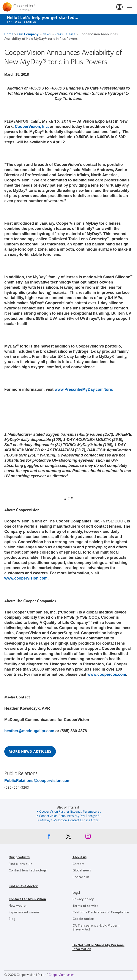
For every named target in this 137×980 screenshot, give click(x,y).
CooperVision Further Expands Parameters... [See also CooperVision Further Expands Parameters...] (70, 811)
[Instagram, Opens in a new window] (88, 837)
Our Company (28, 34)
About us (80, 857)
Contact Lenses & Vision (27, 899)
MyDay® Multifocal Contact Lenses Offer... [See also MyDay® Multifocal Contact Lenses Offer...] (70, 820)
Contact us (81, 877)
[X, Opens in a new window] (69, 837)
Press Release (65, 34)
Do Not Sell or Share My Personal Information (98, 947)
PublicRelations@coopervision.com (37, 781)
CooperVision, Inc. (32, 127)
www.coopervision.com (26, 578)
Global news (82, 870)
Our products (19, 857)
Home (9, 34)
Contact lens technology (28, 870)
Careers (78, 864)
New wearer (18, 905)
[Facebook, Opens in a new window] (49, 837)
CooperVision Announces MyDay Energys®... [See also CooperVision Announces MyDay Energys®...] (70, 816)
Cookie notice (83, 918)
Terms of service (85, 906)
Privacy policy (83, 899)
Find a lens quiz (20, 864)
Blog (12, 918)
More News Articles (30, 751)
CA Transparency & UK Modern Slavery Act (96, 927)
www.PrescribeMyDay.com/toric (84, 389)
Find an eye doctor (23, 886)
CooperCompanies (61, 974)
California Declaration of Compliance (101, 912)
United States (120, 7)
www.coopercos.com (107, 674)
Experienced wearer (24, 912)
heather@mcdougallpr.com (29, 731)
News (47, 34)
